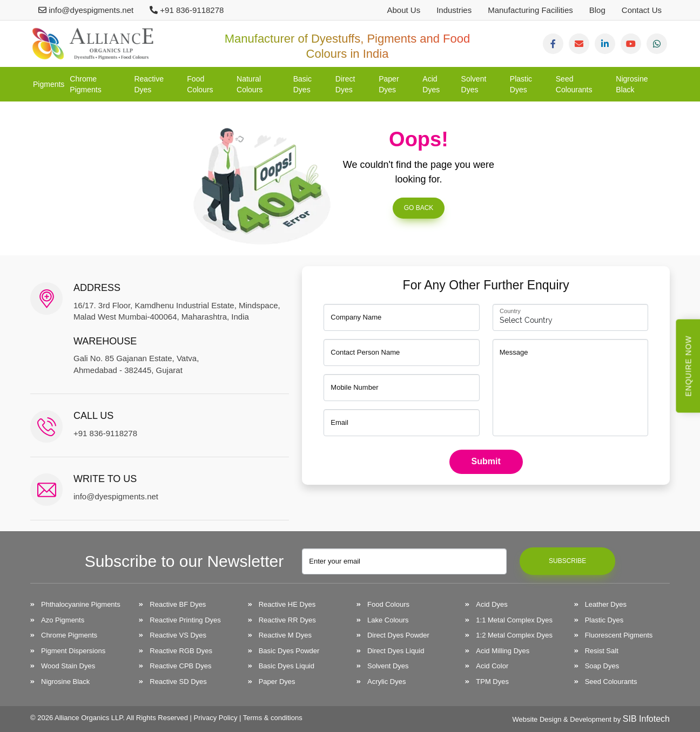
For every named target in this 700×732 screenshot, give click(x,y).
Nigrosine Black (632, 84)
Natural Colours (250, 84)
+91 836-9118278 (187, 10)
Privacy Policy (216, 718)
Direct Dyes (345, 84)
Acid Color (492, 666)
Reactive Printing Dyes (185, 620)
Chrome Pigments (85, 84)
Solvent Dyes (474, 84)
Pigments (49, 84)
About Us (403, 10)
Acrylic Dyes (387, 682)
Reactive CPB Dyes (180, 666)
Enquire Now (689, 366)
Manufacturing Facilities (530, 10)
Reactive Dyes (149, 84)
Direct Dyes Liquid (396, 651)
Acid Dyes (431, 84)
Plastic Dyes (521, 84)
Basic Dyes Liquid (287, 666)
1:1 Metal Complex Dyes (514, 620)
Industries (454, 10)
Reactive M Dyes (285, 635)
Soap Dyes (602, 666)
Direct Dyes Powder (398, 635)
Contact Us (642, 10)
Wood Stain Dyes (68, 666)
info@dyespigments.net (86, 10)
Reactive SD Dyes (178, 682)
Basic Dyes (302, 84)
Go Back (419, 208)
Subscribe (567, 561)
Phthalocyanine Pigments (81, 604)
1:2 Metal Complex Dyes (514, 635)
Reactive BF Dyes (178, 604)
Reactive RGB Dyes (181, 651)
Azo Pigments (63, 620)
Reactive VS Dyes (178, 635)
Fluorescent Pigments (619, 635)
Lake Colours (388, 620)
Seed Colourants (574, 84)
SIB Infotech (646, 719)
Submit (486, 461)
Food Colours (200, 84)
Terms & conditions (273, 718)
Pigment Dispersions (73, 651)
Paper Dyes (389, 84)
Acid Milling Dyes (503, 651)
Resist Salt (602, 651)
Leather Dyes (606, 604)
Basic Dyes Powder (289, 651)
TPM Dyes (492, 682)
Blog (597, 10)
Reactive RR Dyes (287, 620)
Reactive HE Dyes (287, 604)
